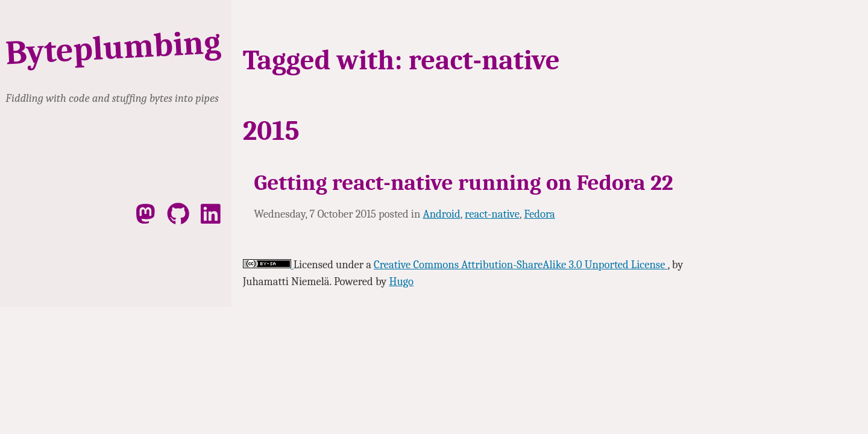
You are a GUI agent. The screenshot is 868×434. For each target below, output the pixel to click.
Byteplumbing (113, 48)
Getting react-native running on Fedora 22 (463, 182)
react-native (492, 214)
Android (442, 214)
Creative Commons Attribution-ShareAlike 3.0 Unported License (520, 265)
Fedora (539, 214)
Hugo (401, 281)
